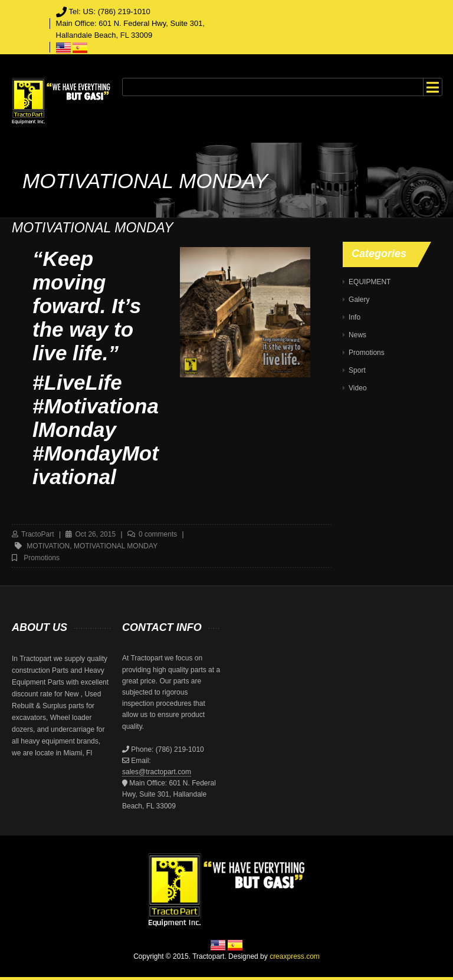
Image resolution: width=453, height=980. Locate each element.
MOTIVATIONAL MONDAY (116, 546)
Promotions (42, 558)
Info (354, 317)
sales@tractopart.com (157, 772)
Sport (357, 370)
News (357, 335)
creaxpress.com (295, 956)
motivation (48, 546)
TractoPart (38, 534)
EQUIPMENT (370, 282)
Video (357, 388)
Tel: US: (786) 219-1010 (110, 11)
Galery (359, 300)
